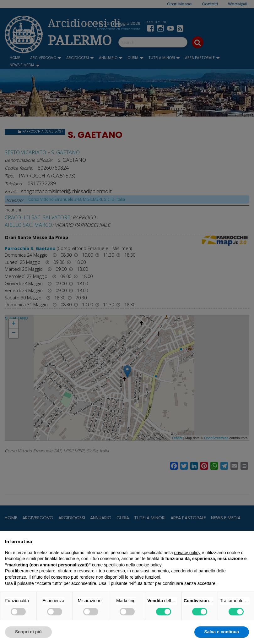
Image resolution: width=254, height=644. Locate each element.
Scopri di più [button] (28, 632)
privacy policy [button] (187, 553)
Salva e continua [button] (222, 632)
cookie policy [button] (149, 565)
